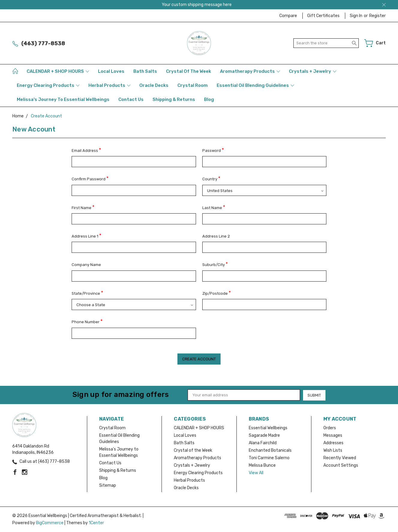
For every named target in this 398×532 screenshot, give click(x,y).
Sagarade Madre (264, 435)
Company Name (86, 265)
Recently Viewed (340, 458)
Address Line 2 (216, 236)
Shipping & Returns (174, 99)
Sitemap (108, 485)
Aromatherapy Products (250, 71)
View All (256, 473)
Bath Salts (145, 71)
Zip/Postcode (217, 293)
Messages (333, 435)
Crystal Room (193, 85)
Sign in (356, 16)
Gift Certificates (323, 16)
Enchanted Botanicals (270, 450)
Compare (288, 16)
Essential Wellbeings (268, 428)
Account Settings (341, 465)
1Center (96, 523)
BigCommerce (50, 523)
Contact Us (131, 99)
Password (213, 150)
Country (211, 178)
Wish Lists (333, 450)
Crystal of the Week (189, 71)
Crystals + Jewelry (313, 71)
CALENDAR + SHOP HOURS (58, 71)
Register (377, 16)
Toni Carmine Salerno (269, 458)
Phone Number (87, 321)
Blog (209, 99)
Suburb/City (215, 264)
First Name (83, 207)
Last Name (214, 207)
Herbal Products (109, 85)
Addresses (333, 443)
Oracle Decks (154, 85)
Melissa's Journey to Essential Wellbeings (63, 99)
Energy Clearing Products (48, 85)
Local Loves (111, 71)
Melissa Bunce (262, 465)
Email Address (86, 150)
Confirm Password (90, 178)
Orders (330, 428)
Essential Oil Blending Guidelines (255, 85)
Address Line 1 (86, 236)
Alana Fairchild (263, 443)
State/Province (87, 293)
